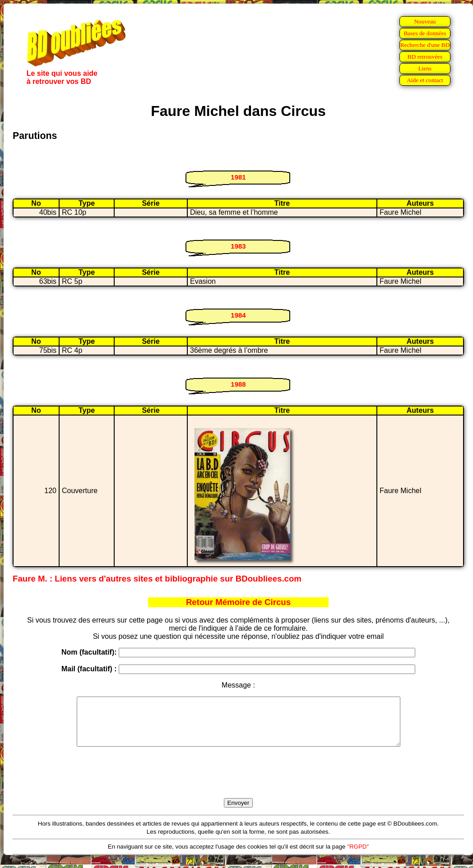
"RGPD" (358, 856)
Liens (425, 68)
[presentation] (238, 783)
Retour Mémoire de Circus (238, 602)
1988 (238, 384)
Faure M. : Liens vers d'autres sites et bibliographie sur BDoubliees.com (157, 579)
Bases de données (425, 33)
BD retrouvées (425, 57)
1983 (238, 246)
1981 (238, 177)
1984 (238, 315)
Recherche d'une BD (425, 45)
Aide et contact (425, 80)
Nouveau (425, 21)
